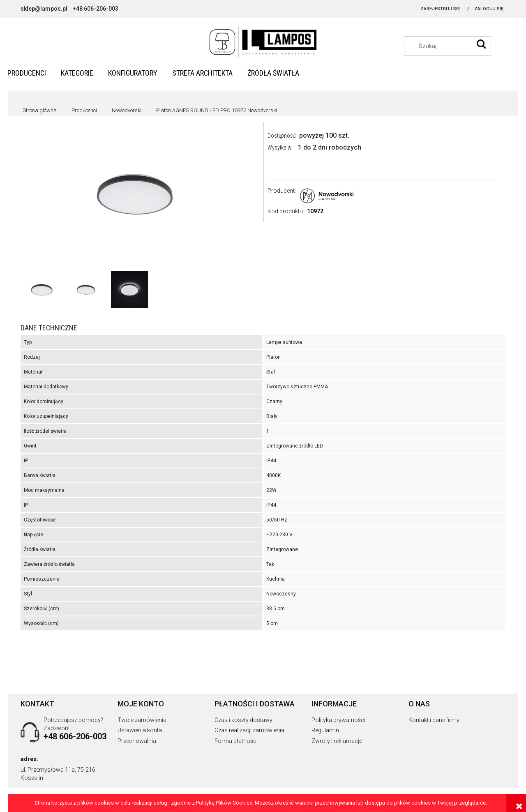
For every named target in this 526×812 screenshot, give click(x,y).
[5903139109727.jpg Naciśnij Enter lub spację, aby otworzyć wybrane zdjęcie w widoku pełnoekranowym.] (137, 194)
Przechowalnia (137, 741)
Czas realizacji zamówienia (249, 730)
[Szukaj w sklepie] (452, 46)
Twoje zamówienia (142, 720)
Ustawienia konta (140, 730)
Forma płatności (236, 741)
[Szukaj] (481, 44)
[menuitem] (27, 73)
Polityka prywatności (338, 720)
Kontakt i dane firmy (434, 720)
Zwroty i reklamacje (337, 741)
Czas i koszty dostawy (243, 720)
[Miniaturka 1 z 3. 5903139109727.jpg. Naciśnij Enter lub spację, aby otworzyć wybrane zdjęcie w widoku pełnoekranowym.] (42, 290)
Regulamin (325, 730)
